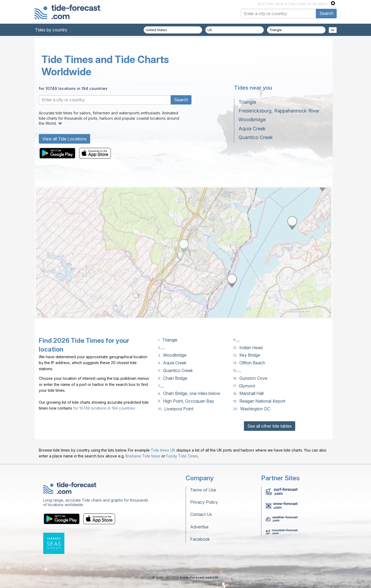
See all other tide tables (270, 426)
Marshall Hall (251, 393)
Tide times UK (163, 450)
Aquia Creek (252, 129)
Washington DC (255, 409)
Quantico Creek (256, 137)
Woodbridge (252, 120)
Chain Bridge (175, 378)
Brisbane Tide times (143, 456)
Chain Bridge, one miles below (192, 393)
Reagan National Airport (262, 401)
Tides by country (51, 30)
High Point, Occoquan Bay (189, 401)
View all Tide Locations (64, 139)
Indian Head (251, 348)
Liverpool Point (179, 409)
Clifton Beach (252, 363)
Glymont (247, 386)
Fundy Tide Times (182, 456)
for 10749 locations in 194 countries (73, 88)
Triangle (247, 102)
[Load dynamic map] (184, 254)
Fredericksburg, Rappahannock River (279, 111)
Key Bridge (250, 355)
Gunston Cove (253, 378)
